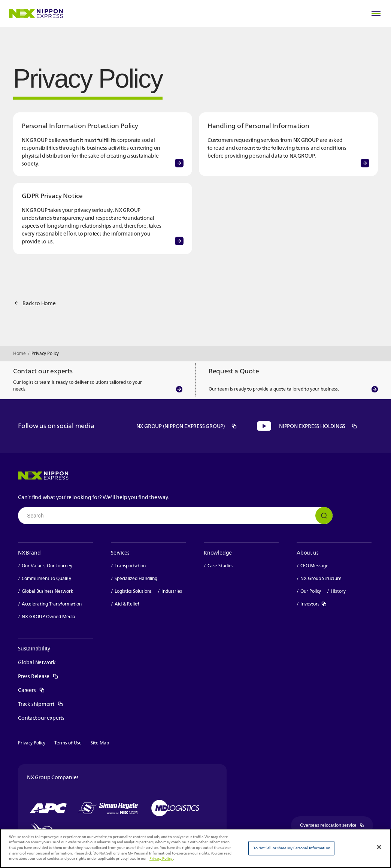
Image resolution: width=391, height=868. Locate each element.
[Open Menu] (376, 13)
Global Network (37, 662)
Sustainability (34, 648)
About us (307, 553)
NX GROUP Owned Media (49, 617)
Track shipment (41, 704)
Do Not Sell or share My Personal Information (291, 848)
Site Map (100, 743)
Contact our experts (41, 718)
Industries (172, 591)
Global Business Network (48, 591)
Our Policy (311, 591)
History (338, 591)
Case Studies (220, 566)
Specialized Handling (136, 579)
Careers (31, 690)
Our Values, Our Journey (47, 566)
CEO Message (314, 566)
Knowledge (218, 553)
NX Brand (29, 553)
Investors (314, 604)
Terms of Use (68, 743)
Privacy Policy (32, 743)
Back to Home (39, 303)
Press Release (38, 676)
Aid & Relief (127, 604)
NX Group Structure (321, 579)
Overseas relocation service (337, 826)
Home (19, 353)
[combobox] (175, 516)
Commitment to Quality (46, 579)
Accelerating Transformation (52, 604)
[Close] (379, 847)
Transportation (130, 566)
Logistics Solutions (133, 591)
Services (120, 553)
